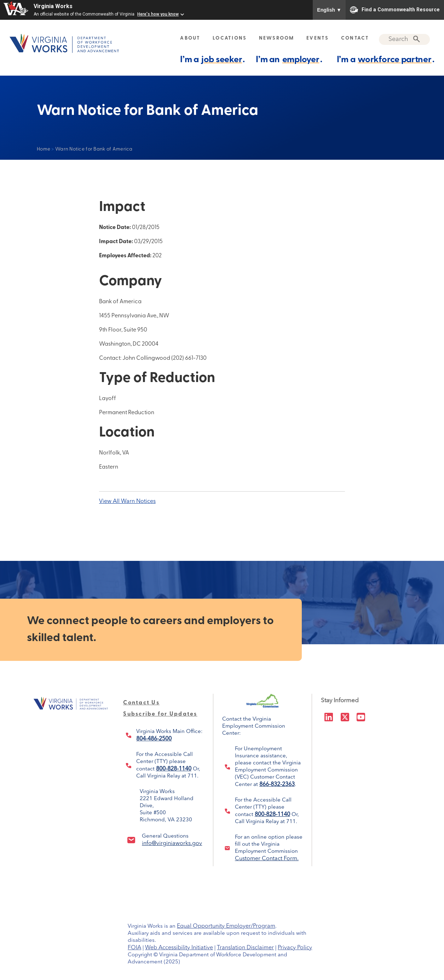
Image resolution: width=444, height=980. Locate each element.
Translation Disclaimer (245, 948)
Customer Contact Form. (267, 859)
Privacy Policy (295, 948)
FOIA (134, 948)
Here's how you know (158, 14)
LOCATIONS (230, 38)
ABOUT (190, 38)
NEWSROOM (277, 38)
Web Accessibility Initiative (179, 948)
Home (44, 149)
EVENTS (318, 38)
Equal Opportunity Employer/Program (226, 926)
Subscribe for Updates (160, 714)
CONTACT (355, 38)
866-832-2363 (277, 785)
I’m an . (289, 60)
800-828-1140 (174, 769)
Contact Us (141, 703)
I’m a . (212, 60)
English (329, 10)
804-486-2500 (154, 739)
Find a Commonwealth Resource (395, 10)
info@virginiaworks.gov (172, 844)
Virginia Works (53, 6)
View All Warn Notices (127, 501)
